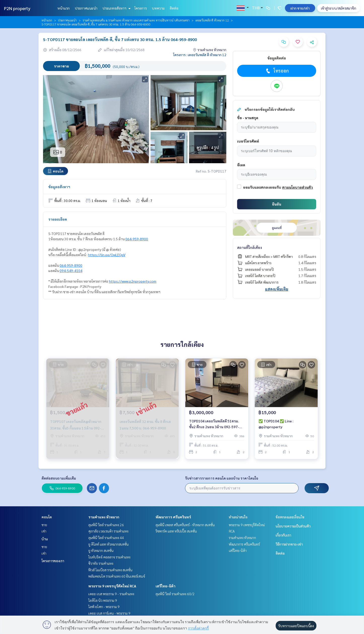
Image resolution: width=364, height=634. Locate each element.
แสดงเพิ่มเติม (277, 289)
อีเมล (241, 165)
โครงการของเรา (53, 561)
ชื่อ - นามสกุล (248, 118)
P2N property (17, 8)
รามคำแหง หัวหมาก (104, 517)
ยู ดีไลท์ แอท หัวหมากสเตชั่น (108, 544)
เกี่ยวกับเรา (283, 535)
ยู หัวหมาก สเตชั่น (101, 550)
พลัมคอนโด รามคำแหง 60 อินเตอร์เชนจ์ (117, 576)
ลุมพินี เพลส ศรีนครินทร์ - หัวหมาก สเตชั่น (185, 525)
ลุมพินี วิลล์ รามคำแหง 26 (106, 525)
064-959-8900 (137, 239)
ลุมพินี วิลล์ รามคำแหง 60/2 (175, 594)
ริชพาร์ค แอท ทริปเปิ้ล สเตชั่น (176, 531)
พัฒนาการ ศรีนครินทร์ (173, 517)
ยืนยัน (277, 204)
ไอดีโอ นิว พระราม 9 (103, 600)
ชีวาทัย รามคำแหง (101, 563)
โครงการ (141, 8)
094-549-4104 (71, 271)
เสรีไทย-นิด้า (166, 586)
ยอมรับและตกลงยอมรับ (262, 187)
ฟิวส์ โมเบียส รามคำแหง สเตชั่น (110, 570)
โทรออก (277, 71)
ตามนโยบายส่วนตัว (298, 187)
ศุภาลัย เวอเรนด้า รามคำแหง (108, 531)
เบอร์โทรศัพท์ (248, 141)
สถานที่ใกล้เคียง (250, 247)
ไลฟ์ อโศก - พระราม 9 (104, 607)
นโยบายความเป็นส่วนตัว (293, 526)
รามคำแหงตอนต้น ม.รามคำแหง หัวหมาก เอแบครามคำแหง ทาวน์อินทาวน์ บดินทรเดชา (136, 20)
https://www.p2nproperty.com (133, 281)
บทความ (158, 8)
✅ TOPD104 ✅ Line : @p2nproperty (276, 424)
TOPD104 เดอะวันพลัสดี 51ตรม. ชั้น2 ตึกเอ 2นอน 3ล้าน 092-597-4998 (214, 424)
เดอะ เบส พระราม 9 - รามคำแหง (111, 594)
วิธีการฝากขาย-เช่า (289, 544)
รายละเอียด (58, 219)
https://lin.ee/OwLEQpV (107, 255)
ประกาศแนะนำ (86, 8)
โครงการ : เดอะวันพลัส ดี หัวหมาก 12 (200, 55)
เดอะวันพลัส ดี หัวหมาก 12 (212, 20)
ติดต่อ (174, 8)
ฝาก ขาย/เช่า (300, 8)
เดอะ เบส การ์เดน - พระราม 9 (109, 613)
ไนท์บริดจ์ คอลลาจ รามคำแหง (109, 557)
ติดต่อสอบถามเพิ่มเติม (59, 478)
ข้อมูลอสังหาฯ (59, 187)
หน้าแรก (64, 8)
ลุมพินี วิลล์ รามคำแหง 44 (106, 538)
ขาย (44, 525)
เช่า (44, 531)
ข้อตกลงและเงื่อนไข (290, 517)
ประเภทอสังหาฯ (116, 8)
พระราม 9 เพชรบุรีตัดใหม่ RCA (112, 586)
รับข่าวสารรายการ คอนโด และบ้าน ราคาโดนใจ (222, 478)
